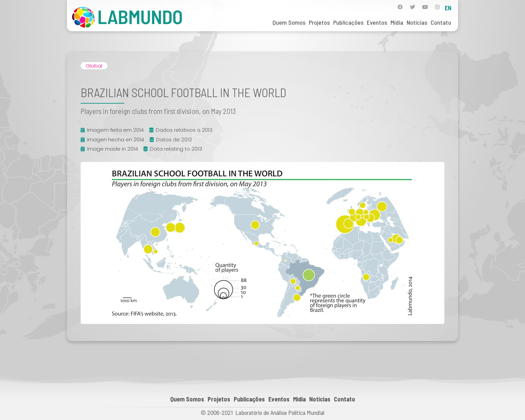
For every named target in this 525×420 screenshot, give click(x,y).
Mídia (397, 22)
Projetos (319, 22)
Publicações (348, 22)
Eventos (377, 22)
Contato (441, 22)
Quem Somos (289, 22)
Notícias (417, 22)
